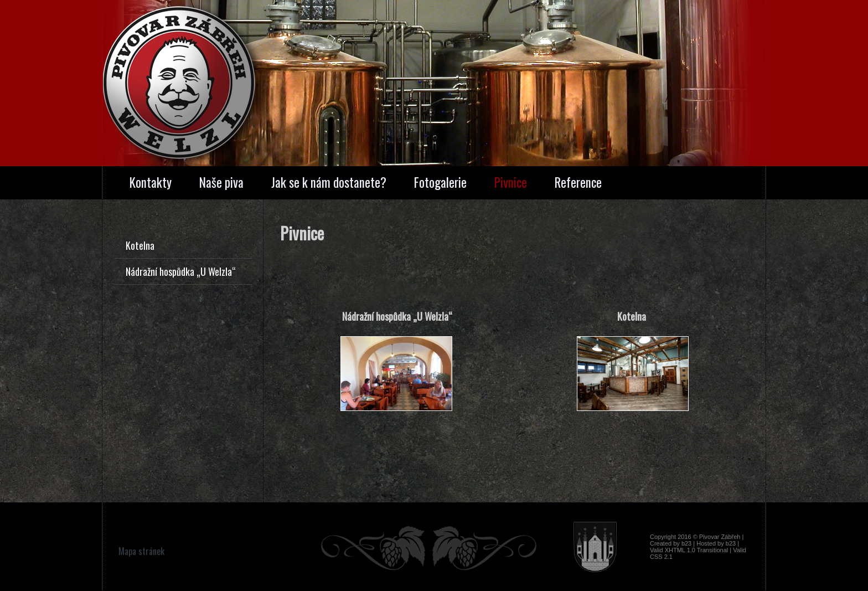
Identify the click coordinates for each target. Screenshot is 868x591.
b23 (686, 543)
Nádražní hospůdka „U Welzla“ (181, 271)
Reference (578, 182)
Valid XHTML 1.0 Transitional (689, 550)
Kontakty (151, 182)
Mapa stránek (141, 551)
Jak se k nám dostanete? (329, 182)
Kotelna (140, 245)
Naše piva (221, 182)
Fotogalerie (440, 182)
